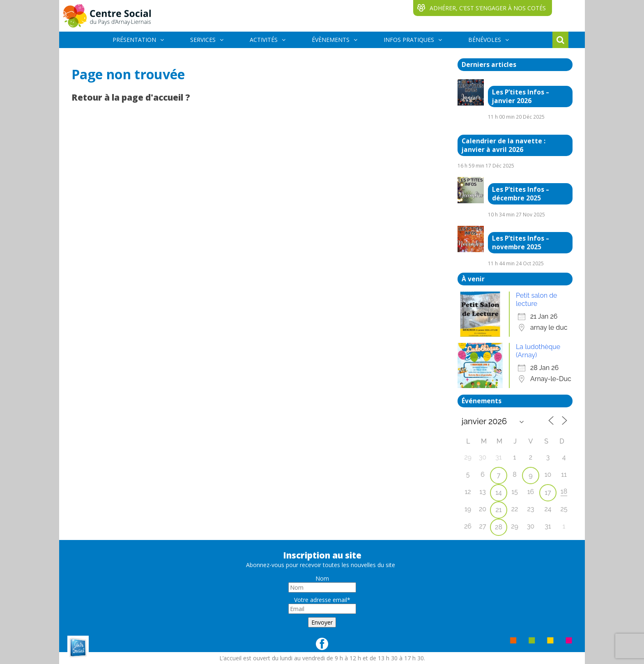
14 (499, 493)
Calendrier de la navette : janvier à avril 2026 (504, 145)
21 (498, 510)
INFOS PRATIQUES (409, 40)
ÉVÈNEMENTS (331, 40)
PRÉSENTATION (134, 40)
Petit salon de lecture (536, 300)
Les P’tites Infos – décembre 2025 (521, 194)
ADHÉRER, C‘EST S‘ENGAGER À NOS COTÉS (488, 8)
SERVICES (203, 40)
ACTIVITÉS (264, 40)
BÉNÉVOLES (485, 40)
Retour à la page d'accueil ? (131, 97)
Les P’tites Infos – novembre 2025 (521, 243)
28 (499, 527)
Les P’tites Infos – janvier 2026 (521, 96)
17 (548, 493)
